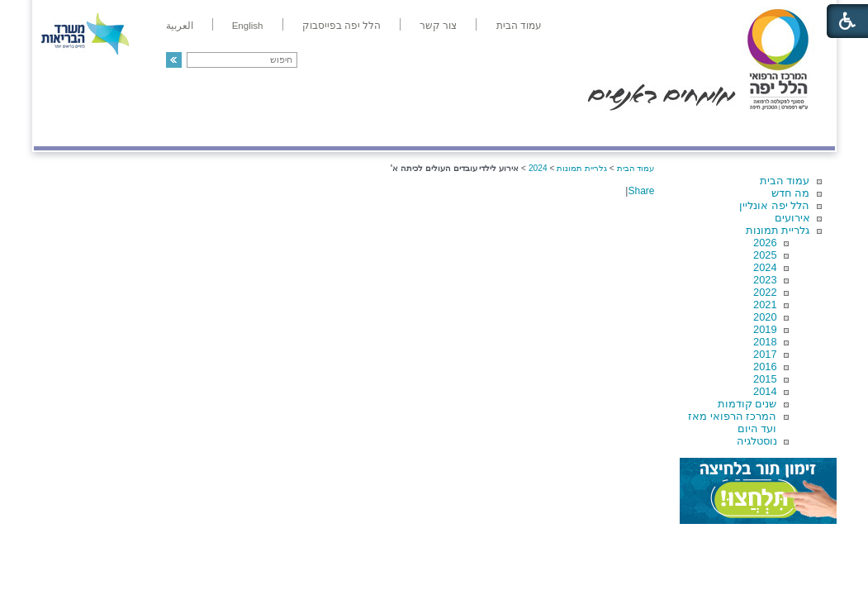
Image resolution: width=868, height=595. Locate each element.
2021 (765, 305)
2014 (765, 391)
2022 (765, 292)
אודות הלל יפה (587, 129)
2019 (765, 329)
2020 (765, 317)
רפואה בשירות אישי (254, 129)
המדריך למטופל (491, 129)
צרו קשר (61, 129)
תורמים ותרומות (142, 129)
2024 (765, 267)
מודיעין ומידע (787, 129)
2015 (765, 379)
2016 (765, 367)
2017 (765, 354)
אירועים (792, 218)
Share (641, 191)
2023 (765, 280)
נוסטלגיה (757, 441)
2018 (765, 342)
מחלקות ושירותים (687, 129)
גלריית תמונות (778, 230)
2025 (765, 255)
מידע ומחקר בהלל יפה (379, 129)
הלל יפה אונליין (774, 205)
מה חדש (791, 193)
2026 (765, 243)
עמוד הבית (785, 181)
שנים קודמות (747, 404)
